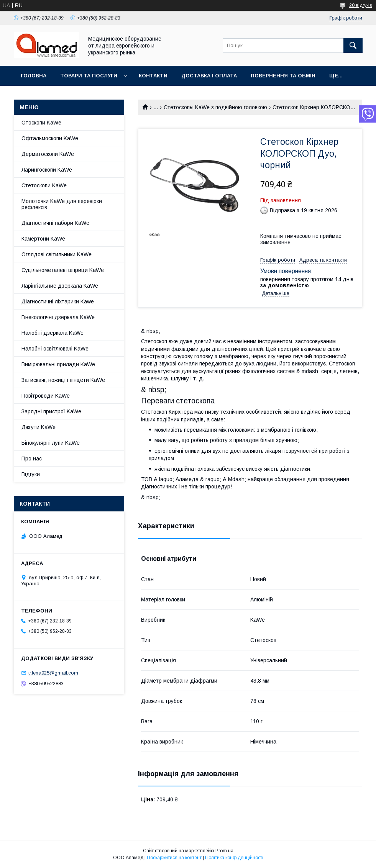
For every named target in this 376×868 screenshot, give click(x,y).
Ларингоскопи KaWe (47, 170)
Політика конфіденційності (234, 858)
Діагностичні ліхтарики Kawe (58, 301)
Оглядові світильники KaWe (57, 254)
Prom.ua (224, 851)
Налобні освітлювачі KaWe (55, 349)
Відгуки (31, 474)
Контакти (153, 76)
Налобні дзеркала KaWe (53, 333)
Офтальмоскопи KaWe (50, 138)
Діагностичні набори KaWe (55, 223)
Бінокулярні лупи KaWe (51, 443)
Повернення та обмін (283, 76)
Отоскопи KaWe (41, 123)
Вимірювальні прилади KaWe (58, 364)
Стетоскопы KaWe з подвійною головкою (215, 107)
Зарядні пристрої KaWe (51, 411)
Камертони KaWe (43, 239)
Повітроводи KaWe (46, 396)
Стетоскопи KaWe (44, 185)
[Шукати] (353, 46)
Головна (34, 76)
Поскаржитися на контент (174, 858)
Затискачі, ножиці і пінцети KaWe (63, 380)
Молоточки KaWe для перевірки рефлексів (62, 204)
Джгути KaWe (39, 427)
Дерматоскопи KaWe (48, 154)
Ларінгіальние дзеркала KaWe (60, 286)
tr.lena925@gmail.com (53, 673)
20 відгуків (361, 5)
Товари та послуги (89, 76)
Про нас (32, 459)
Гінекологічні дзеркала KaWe (58, 317)
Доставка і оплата (209, 76)
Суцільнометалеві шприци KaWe (63, 270)
